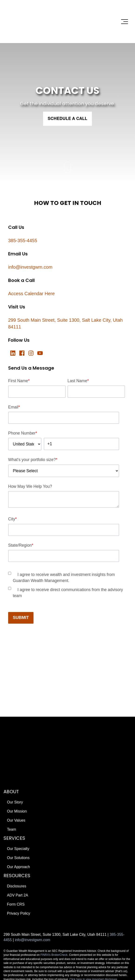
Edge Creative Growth (41, 930)
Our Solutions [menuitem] (18, 794)
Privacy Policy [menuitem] (19, 850)
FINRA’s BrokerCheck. (54, 891)
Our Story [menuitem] (15, 738)
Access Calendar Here (31, 268)
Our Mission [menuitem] (17, 748)
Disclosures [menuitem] (17, 822)
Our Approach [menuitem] (19, 803)
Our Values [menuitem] (16, 757)
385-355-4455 (23, 215)
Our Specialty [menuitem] (18, 785)
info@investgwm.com (30, 242)
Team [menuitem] (12, 766)
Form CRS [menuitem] (16, 841)
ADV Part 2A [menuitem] (18, 831)
